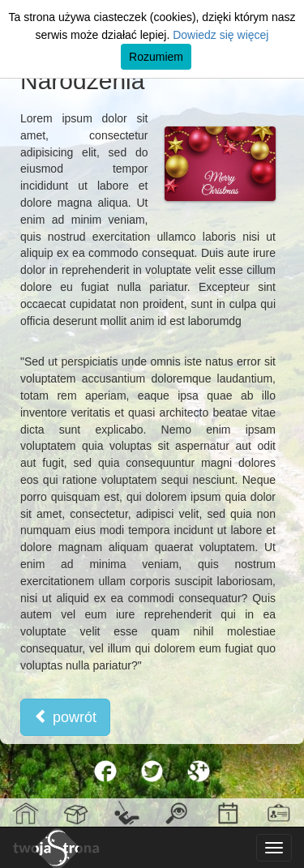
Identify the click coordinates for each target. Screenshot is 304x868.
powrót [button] (65, 717)
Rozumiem (156, 57)
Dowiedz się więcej (221, 35)
